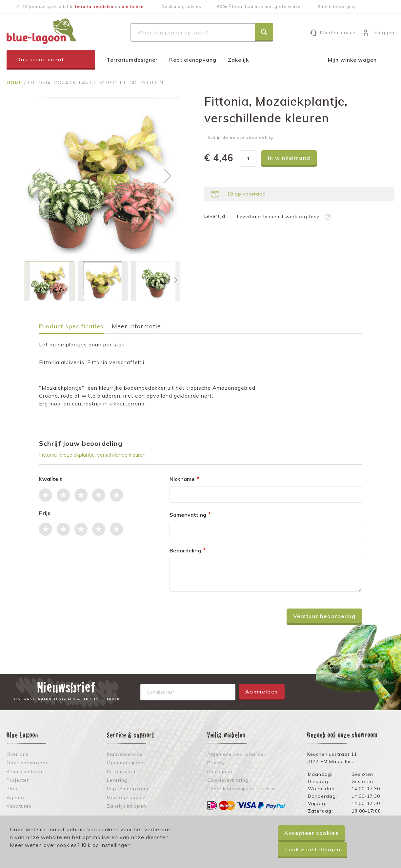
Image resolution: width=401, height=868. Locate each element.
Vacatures (19, 806)
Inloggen (384, 32)
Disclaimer (220, 772)
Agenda (16, 797)
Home (15, 83)
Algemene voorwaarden (237, 754)
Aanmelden (262, 692)
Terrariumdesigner (132, 60)
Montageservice (126, 797)
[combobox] (202, 32)
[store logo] (41, 31)
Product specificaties (71, 327)
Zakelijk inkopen (127, 806)
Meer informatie (136, 327)
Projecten (18, 780)
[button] (36, 176)
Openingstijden (125, 763)
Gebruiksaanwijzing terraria (241, 789)
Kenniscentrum (24, 772)
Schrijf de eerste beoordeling (240, 137)
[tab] (75, 329)
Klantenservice (338, 32)
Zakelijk (238, 60)
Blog (12, 789)
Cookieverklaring (228, 780)
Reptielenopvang (193, 60)
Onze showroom (27, 763)
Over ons (18, 754)
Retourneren (122, 772)
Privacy (216, 763)
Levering (117, 780)
